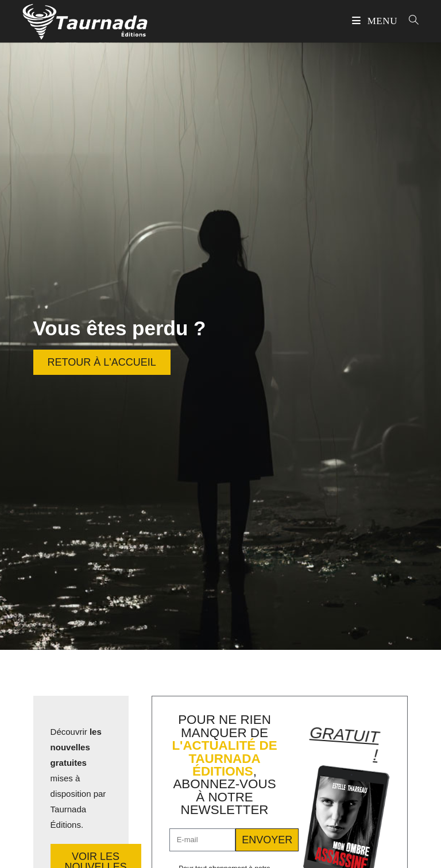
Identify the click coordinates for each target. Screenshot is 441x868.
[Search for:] (410, 21)
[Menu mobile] (376, 21)
